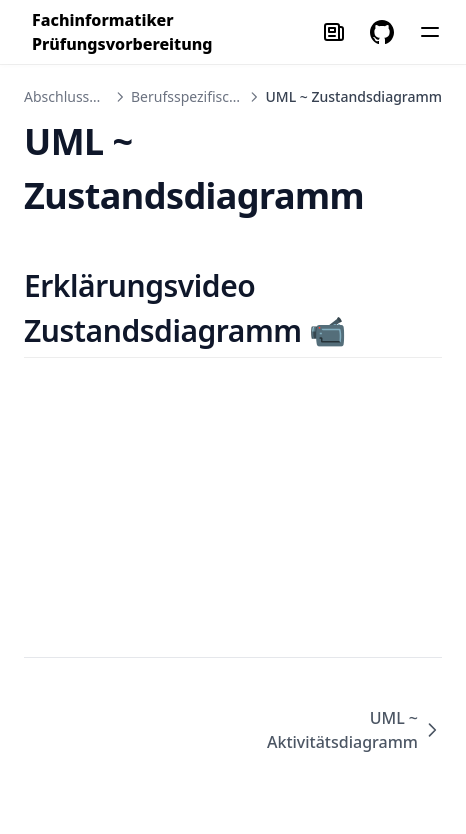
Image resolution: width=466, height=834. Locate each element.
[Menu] (430, 32)
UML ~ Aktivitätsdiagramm (354, 730)
